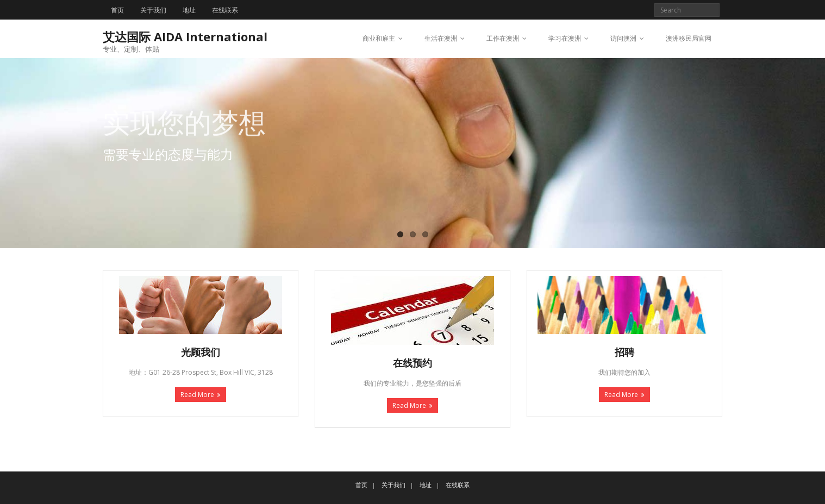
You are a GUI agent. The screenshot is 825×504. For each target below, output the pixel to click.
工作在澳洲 (503, 38)
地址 (189, 10)
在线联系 (225, 10)
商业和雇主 (379, 38)
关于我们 (153, 10)
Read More (197, 395)
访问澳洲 (623, 38)
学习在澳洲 (565, 38)
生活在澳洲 (441, 38)
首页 (117, 10)
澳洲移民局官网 (689, 38)
